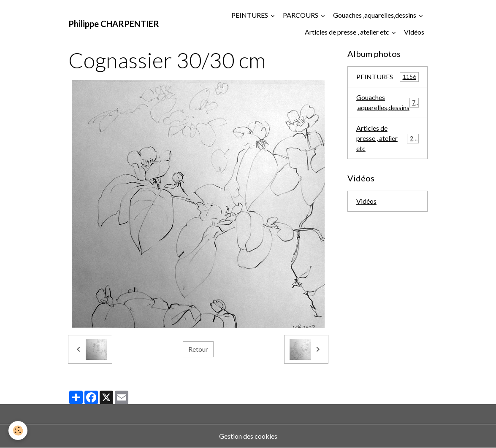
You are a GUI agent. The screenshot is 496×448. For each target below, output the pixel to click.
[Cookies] (18, 430)
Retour (198, 349)
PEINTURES (250, 15)
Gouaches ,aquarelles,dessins (375, 15)
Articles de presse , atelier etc (348, 32)
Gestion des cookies (248, 436)
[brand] (114, 24)
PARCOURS (301, 15)
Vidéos (414, 32)
